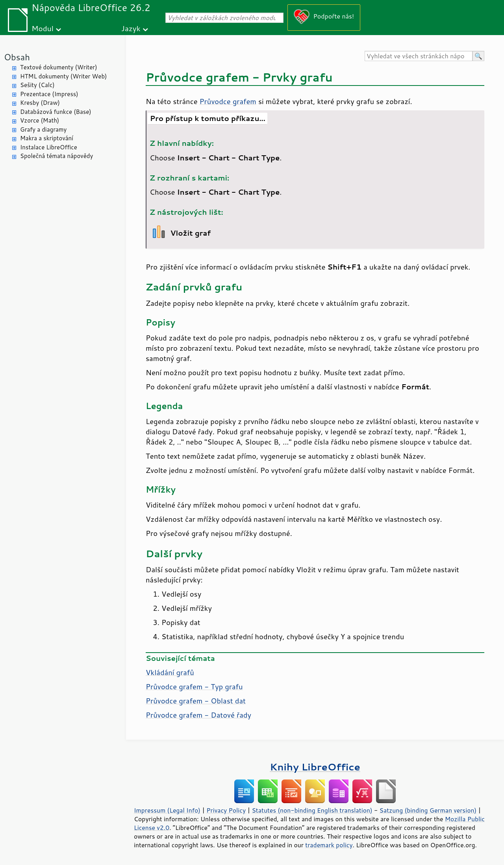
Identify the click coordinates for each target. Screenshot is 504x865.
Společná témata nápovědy (57, 156)
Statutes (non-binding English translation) (312, 810)
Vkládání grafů (170, 672)
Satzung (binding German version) (428, 810)
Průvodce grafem (228, 101)
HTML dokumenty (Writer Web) (64, 76)
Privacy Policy (226, 810)
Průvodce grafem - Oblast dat (196, 701)
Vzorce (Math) (40, 120)
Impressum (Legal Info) (167, 810)
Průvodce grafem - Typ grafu (194, 686)
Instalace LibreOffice (49, 147)
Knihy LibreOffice (315, 767)
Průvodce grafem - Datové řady (198, 715)
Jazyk (131, 28)
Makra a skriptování (47, 138)
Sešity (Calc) (37, 85)
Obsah (17, 57)
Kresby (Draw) (40, 103)
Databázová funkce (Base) (56, 112)
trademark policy (329, 845)
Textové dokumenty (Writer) (59, 67)
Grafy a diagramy (43, 129)
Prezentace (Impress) (49, 94)
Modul (43, 28)
